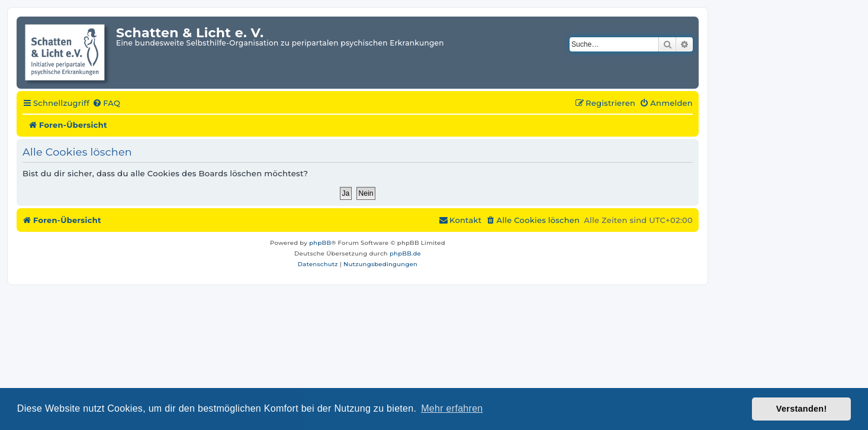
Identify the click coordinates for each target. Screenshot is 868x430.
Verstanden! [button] (802, 409)
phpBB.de (405, 253)
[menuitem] (106, 104)
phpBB (320, 243)
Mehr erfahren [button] (452, 408)
